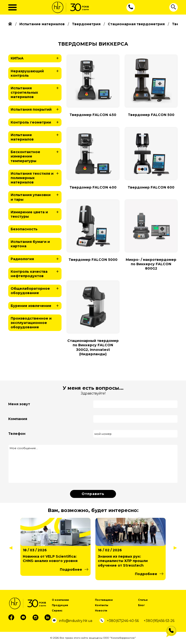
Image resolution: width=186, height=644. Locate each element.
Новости (101, 611)
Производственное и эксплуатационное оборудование (31, 323)
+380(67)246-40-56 (123, 621)
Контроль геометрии (36, 122)
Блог (141, 605)
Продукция (60, 605)
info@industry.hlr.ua (76, 621)
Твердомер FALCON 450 (93, 115)
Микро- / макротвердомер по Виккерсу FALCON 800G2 (151, 264)
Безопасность (24, 229)
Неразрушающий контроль (36, 72)
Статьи (143, 600)
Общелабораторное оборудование (36, 290)
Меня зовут (19, 404)
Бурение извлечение (36, 306)
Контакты (102, 605)
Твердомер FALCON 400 (93, 187)
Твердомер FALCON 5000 (93, 260)
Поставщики (104, 600)
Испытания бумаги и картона (30, 244)
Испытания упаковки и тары (36, 196)
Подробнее (71, 570)
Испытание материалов (36, 136)
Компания (18, 419)
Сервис (57, 611)
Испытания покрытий (36, 109)
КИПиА (36, 58)
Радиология (36, 259)
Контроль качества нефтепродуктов (36, 273)
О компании (60, 600)
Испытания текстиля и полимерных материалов (36, 177)
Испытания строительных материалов (36, 92)
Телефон (17, 434)
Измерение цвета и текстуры (36, 213)
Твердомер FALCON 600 (151, 187)
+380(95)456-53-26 (159, 621)
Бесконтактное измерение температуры (36, 155)
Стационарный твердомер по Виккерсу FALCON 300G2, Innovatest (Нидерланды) (93, 347)
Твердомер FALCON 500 (151, 115)
